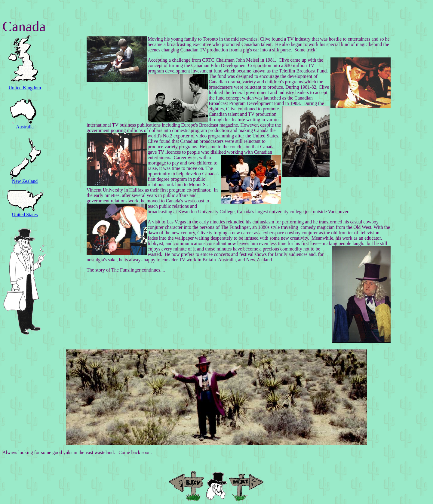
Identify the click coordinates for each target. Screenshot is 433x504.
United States (25, 215)
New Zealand (25, 181)
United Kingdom (25, 88)
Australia (25, 127)
